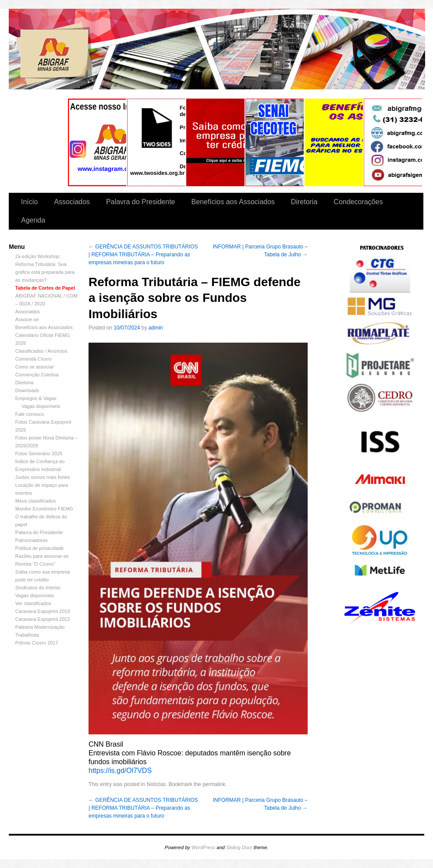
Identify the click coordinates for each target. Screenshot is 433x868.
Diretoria (304, 202)
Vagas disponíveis (41, 406)
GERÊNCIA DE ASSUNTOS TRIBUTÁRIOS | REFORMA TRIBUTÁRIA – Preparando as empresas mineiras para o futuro (143, 255)
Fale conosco (30, 414)
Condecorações (358, 202)
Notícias (156, 784)
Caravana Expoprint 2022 (43, 619)
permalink (214, 784)
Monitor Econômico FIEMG (44, 509)
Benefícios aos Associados (233, 202)
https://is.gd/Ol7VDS (120, 771)
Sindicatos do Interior (38, 588)
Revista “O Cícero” (35, 564)
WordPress (203, 847)
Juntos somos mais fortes (43, 477)
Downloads (27, 390)
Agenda (33, 220)
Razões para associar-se (42, 556)
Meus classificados (35, 501)
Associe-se (27, 319)
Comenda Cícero (34, 359)
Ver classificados (33, 603)
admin (156, 328)
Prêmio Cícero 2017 (37, 643)
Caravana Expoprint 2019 (43, 611)
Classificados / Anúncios (41, 351)
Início (29, 202)
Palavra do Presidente (140, 202)
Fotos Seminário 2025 (39, 453)
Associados (72, 202)
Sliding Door (239, 847)
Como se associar (35, 367)
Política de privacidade (40, 548)
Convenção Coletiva (37, 375)
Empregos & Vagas (36, 398)
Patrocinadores (32, 540)
